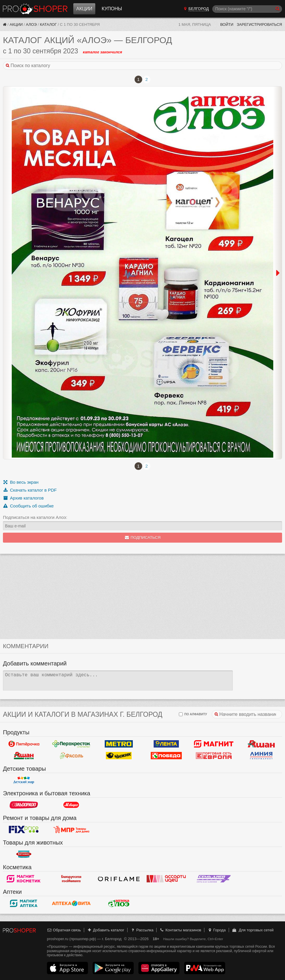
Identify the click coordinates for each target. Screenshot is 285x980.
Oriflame (119, 879)
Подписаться (143, 537)
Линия (261, 756)
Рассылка (142, 930)
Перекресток (71, 744)
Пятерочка (24, 744)
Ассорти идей (166, 879)
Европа (214, 756)
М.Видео (71, 805)
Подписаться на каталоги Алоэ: (35, 517)
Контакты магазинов (180, 930)
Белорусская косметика (71, 879)
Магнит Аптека (24, 903)
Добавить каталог (106, 930)
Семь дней (214, 879)
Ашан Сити (24, 756)
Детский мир (24, 780)
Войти (227, 24)
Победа (166, 756)
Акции (84, 9)
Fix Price (24, 830)
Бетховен (24, 854)
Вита (71, 903)
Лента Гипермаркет (166, 744)
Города (217, 930)
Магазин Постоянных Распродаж (71, 830)
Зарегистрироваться (259, 24)
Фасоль (71, 756)
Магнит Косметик (24, 879)
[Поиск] (247, 9)
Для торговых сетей (253, 930)
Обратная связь (64, 930)
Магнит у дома (214, 744)
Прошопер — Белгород (35, 9)
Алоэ (31, 24)
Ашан (261, 744)
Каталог (48, 24)
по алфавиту (193, 714)
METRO (119, 744)
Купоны (112, 9)
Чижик (119, 756)
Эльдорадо (24, 805)
